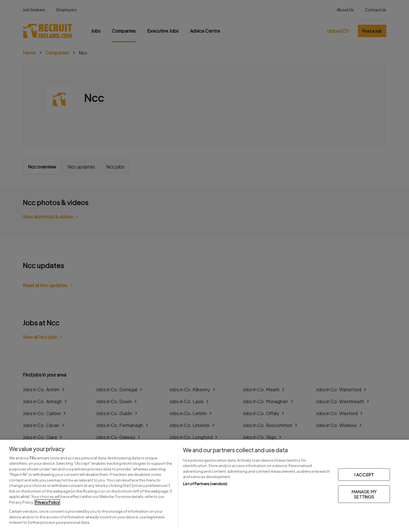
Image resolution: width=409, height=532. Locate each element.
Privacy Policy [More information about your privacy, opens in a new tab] (47, 502)
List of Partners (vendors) (205, 484)
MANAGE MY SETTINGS (364, 494)
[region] (204, 486)
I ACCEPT (364, 475)
